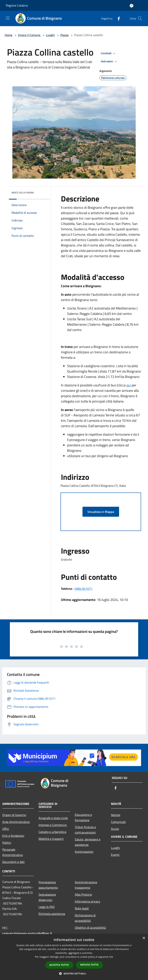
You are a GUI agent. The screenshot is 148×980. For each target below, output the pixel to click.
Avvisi (115, 829)
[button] (74, 973)
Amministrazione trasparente (86, 885)
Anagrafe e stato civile (53, 818)
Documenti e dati (13, 862)
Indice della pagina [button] (23, 193)
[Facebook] (117, 18)
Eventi (115, 855)
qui (129, 385)
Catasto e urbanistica (52, 832)
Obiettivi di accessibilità (90, 928)
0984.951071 (84, 589)
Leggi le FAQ (47, 907)
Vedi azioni (109, 62)
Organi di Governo (14, 815)
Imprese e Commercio (53, 825)
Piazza (64, 35)
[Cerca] (140, 18)
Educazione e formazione (83, 817)
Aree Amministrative (16, 822)
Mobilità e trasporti (51, 839)
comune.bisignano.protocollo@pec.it (27, 933)
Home (8, 35)
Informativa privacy (87, 901)
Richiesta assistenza (52, 914)
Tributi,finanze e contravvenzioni (85, 830)
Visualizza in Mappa (101, 512)
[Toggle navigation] (8, 18)
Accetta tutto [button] (59, 965)
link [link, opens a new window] (111, 957)
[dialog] (74, 957)
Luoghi (50, 35)
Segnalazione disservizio (47, 897)
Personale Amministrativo (13, 852)
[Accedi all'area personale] (132, 6)
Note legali (82, 908)
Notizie (116, 815)
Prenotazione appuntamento (48, 885)
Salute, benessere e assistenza (88, 842)
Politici (7, 843)
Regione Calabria (17, 5)
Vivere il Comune (29, 35)
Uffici (6, 829)
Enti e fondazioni (13, 836)
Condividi (109, 53)
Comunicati (118, 822)
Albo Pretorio (83, 894)
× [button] (144, 938)
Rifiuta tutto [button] (90, 965)
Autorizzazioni (84, 852)
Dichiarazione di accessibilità (85, 918)
